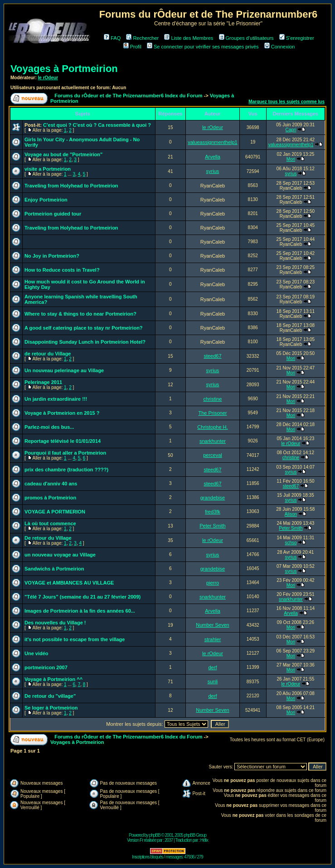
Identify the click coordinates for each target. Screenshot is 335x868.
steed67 (212, 356)
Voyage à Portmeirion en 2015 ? (62, 413)
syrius (213, 171)
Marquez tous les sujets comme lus (286, 102)
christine (212, 399)
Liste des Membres (189, 38)
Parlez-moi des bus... (49, 427)
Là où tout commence (50, 523)
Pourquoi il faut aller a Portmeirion (65, 453)
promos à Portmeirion (50, 498)
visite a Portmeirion (48, 169)
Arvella (213, 157)
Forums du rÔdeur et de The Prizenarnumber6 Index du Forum (128, 96)
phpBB (155, 835)
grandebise (213, 498)
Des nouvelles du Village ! (55, 623)
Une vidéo (36, 653)
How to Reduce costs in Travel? (62, 270)
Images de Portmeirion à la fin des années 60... (80, 611)
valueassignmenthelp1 (212, 142)
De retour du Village (48, 538)
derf (212, 667)
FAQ (112, 38)
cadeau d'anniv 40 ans (51, 484)
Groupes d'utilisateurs (246, 38)
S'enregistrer (297, 38)
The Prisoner (212, 413)
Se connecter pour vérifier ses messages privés (203, 47)
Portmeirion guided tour (53, 214)
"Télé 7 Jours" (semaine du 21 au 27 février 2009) (83, 597)
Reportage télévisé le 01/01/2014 (63, 441)
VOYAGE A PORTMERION (55, 512)
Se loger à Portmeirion (51, 708)
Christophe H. (212, 427)
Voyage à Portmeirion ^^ (53, 679)
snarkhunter (213, 441)
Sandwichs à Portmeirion (54, 569)
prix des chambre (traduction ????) (66, 470)
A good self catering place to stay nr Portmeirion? (84, 328)
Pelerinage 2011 (43, 382)
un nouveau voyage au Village (60, 555)
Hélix (204, 840)
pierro (213, 583)
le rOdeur (48, 78)
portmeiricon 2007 (46, 667)
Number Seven (212, 625)
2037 (169, 840)
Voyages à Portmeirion (64, 69)
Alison (291, 514)
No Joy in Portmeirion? (52, 256)
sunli (213, 681)
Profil (132, 47)
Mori (291, 159)
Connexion (280, 47)
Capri (291, 130)
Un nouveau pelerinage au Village (64, 370)
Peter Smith (212, 526)
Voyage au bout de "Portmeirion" (63, 154)
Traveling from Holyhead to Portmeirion (71, 186)
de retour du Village (48, 354)
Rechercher (142, 38)
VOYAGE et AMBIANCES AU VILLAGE (69, 583)
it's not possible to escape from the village (75, 639)
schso (291, 543)
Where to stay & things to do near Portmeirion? (80, 314)
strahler (213, 639)
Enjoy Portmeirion (46, 200)
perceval (213, 455)
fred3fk (213, 512)
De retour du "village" (50, 696)
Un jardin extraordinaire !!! (56, 399)
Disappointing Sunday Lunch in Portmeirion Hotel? (85, 342)
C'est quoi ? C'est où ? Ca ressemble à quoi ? (97, 125)
